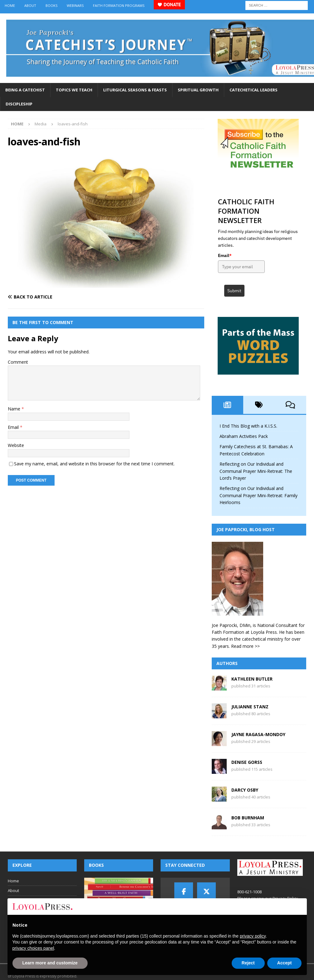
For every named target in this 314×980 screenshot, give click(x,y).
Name (15, 409)
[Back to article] (56, 297)
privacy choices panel (33, 948)
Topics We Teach (74, 90)
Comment (18, 362)
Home (10, 5)
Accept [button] (285, 963)
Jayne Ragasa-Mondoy (258, 734)
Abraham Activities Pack (244, 436)
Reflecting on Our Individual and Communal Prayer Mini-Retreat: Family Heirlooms (258, 495)
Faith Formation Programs (119, 5)
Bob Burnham (248, 818)
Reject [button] (248, 963)
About (30, 5)
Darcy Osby (245, 790)
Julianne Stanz (250, 707)
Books (51, 5)
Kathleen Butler (252, 679)
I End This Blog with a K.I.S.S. (248, 426)
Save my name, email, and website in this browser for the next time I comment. (94, 464)
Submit (234, 291)
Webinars (75, 5)
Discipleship (19, 104)
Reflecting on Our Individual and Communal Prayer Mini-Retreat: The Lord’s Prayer (256, 471)
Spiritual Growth (198, 90)
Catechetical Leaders (254, 90)
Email (14, 427)
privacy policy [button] (253, 936)
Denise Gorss (247, 762)
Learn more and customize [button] (50, 963)
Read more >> (245, 646)
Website (16, 445)
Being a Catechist (25, 90)
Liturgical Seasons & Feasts (135, 90)
